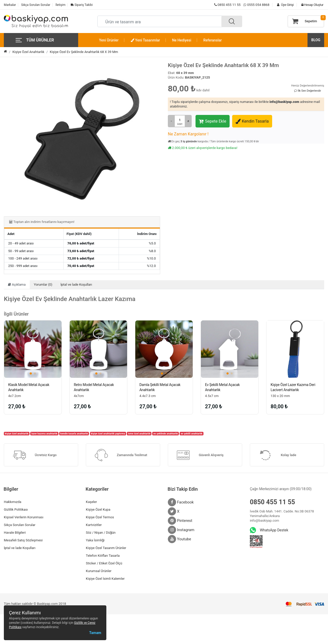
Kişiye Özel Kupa (98, 509)
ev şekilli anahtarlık (192, 433)
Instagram (181, 530)
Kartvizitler (94, 525)
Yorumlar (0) (43, 285)
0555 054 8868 (258, 5)
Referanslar (213, 40)
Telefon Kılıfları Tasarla (103, 556)
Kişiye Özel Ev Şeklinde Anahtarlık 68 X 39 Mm (84, 52)
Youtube (180, 539)
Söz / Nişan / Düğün (101, 533)
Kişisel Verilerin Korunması (24, 517)
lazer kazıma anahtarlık (44, 433)
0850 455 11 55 (227, 5)
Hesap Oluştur (311, 5)
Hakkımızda (13, 502)
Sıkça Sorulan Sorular (36, 5)
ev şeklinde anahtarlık (166, 433)
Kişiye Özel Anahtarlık (28, 52)
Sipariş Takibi (82, 5)
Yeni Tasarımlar (145, 40)
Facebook (181, 502)
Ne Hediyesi (182, 40)
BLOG (316, 40)
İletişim (60, 5)
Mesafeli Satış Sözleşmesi (23, 540)
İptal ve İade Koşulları (76, 285)
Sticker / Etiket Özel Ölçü (104, 563)
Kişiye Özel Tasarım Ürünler (106, 548)
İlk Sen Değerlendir (308, 91)
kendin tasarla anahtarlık (74, 433)
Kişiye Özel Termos (100, 517)
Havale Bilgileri (15, 533)
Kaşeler (91, 502)
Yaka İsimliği (95, 540)
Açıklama (17, 285)
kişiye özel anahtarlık (17, 433)
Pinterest (180, 521)
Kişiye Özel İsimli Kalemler (105, 579)
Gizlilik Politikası (16, 509)
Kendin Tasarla (252, 121)
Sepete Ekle (213, 121)
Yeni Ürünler (109, 40)
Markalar (10, 5)
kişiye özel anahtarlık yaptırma (108, 433)
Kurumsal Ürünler (99, 571)
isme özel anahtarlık (139, 433)
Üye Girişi (284, 5)
